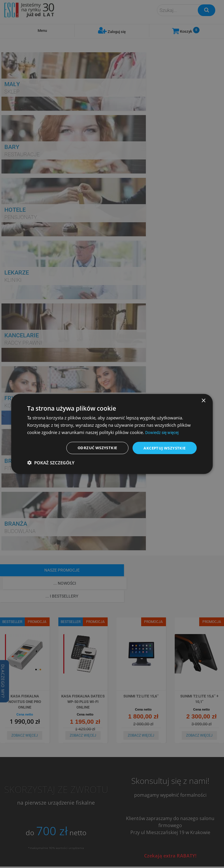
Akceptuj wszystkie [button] (163, 448)
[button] (51, 463)
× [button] (203, 400)
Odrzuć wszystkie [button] (92, 448)
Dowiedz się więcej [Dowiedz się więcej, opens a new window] (164, 432)
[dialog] (112, 434)
